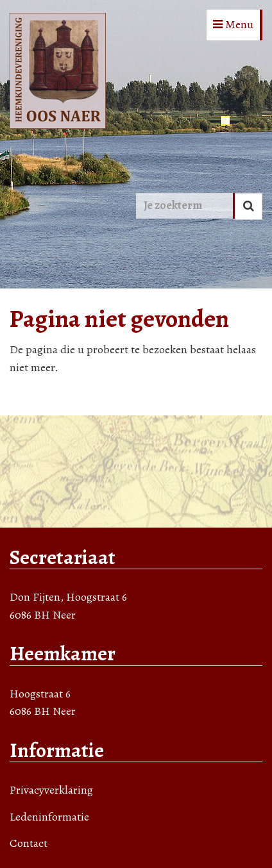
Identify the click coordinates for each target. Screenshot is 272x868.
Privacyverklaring (51, 790)
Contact (29, 843)
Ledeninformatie (49, 817)
